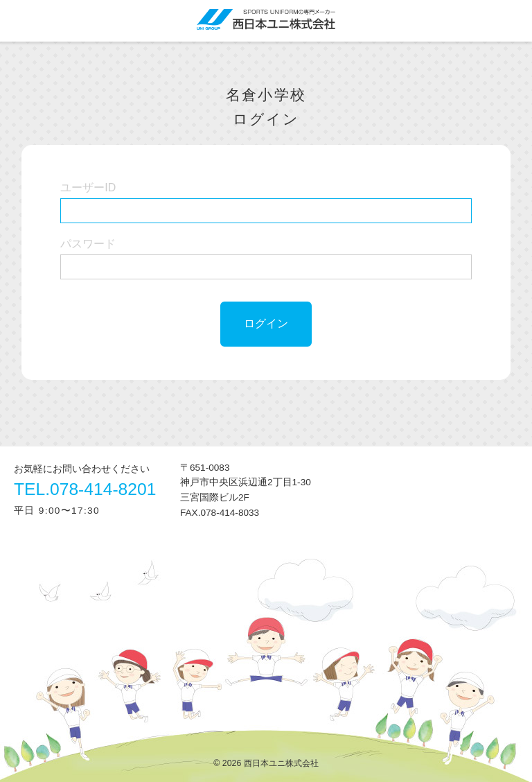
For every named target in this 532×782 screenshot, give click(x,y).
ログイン (266, 323)
